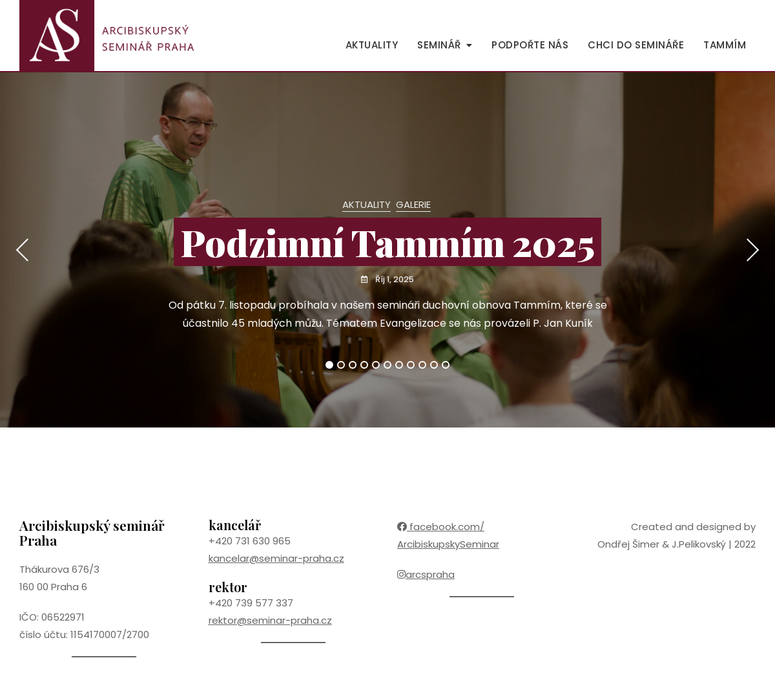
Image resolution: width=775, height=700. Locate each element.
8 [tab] (411, 365)
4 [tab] (365, 365)
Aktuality (372, 45)
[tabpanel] (387, 250)
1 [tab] (330, 365)
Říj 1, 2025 (394, 279)
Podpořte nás (530, 45)
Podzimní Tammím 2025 (387, 242)
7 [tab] (399, 365)
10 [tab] (434, 365)
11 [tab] (446, 365)
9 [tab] (423, 365)
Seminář (439, 45)
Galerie (413, 204)
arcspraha (426, 574)
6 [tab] (388, 365)
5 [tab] (377, 365)
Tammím (725, 45)
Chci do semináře (636, 45)
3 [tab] (353, 365)
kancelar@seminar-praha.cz (276, 558)
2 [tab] (341, 365)
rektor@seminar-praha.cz (270, 620)
